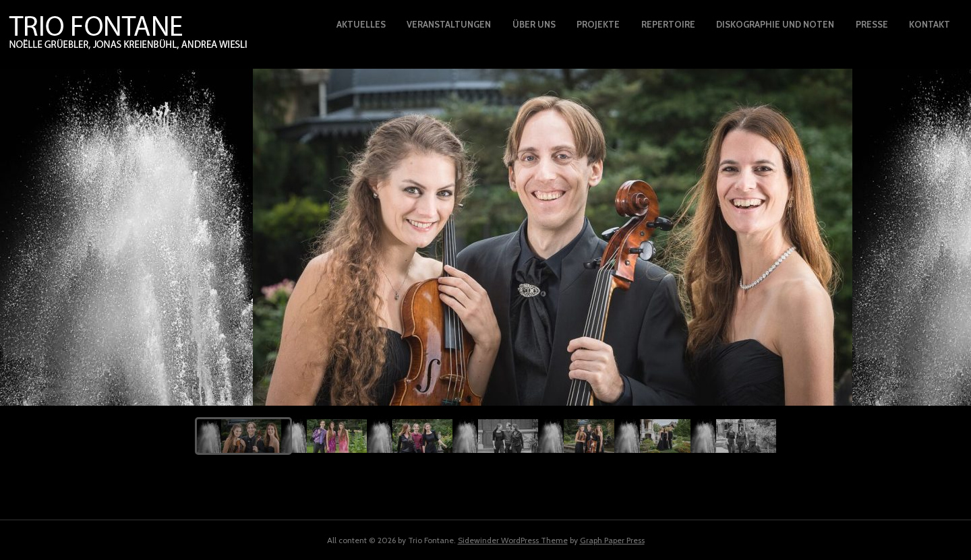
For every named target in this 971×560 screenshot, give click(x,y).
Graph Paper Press (612, 540)
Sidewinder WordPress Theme (513, 540)
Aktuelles (361, 24)
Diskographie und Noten (775, 24)
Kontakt (930, 24)
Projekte (598, 24)
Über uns (534, 24)
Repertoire (668, 24)
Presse (872, 24)
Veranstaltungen (449, 24)
